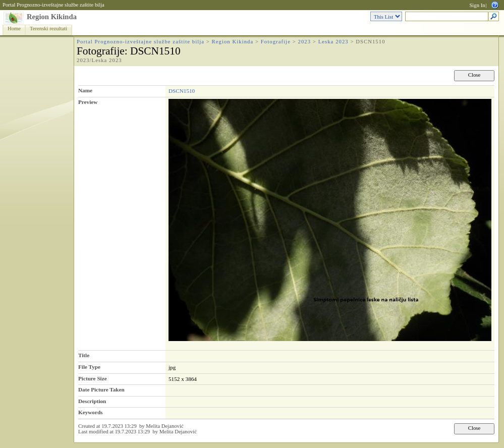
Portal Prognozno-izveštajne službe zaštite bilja (53, 5)
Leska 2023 (333, 42)
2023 (304, 42)
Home (14, 29)
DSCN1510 (182, 91)
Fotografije (276, 42)
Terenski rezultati (48, 29)
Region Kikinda (52, 17)
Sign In (477, 5)
